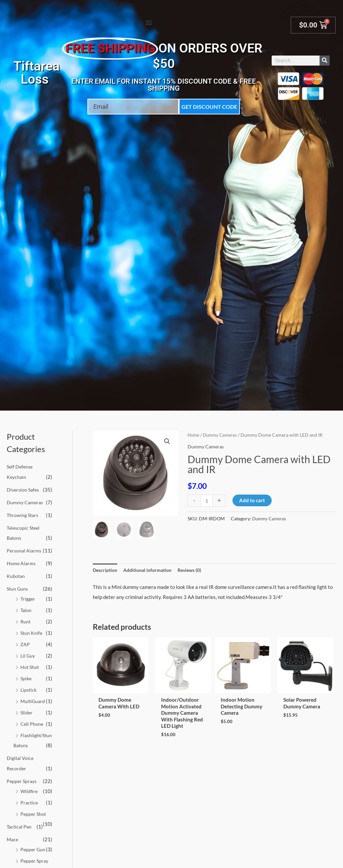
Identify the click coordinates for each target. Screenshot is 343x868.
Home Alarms (22, 562)
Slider (27, 711)
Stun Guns (18, 588)
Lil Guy (28, 654)
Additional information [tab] (152, 570)
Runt (26, 620)
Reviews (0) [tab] (197, 570)
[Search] (325, 61)
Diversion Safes (24, 489)
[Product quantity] (207, 501)
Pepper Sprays (23, 789)
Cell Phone (32, 722)
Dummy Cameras (26, 502)
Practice (30, 810)
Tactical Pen (20, 834)
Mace (13, 847)
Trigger (28, 598)
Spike (26, 677)
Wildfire (29, 799)
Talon (26, 609)
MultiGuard (33, 699)
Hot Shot (30, 666)
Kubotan (16, 575)
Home (194, 435)
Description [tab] (106, 570)
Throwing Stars (23, 515)
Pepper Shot (34, 821)
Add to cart (253, 500)
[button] (149, 22)
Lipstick (29, 688)
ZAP (25, 643)
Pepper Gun (33, 857)
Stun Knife (32, 632)
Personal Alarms (25, 550)
